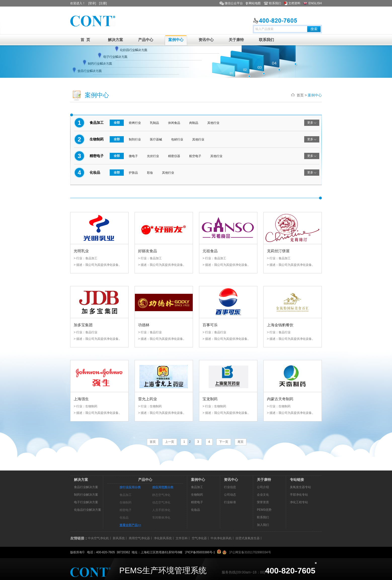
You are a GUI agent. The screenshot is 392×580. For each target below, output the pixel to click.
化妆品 (124, 518)
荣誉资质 (263, 502)
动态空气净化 (161, 502)
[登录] (92, 3)
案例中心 (176, 40)
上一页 (170, 442)
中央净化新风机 (221, 538)
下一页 (224, 442)
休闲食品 (174, 123)
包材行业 (177, 139)
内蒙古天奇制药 (280, 399)
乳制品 (154, 123)
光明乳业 (81, 251)
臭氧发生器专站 (300, 487)
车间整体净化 (161, 518)
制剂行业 (135, 139)
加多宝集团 (83, 325)
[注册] (103, 3)
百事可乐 (210, 325)
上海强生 (81, 399)
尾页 (241, 442)
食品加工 (126, 495)
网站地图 (255, 3)
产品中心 (146, 40)
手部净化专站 (299, 495)
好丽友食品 (148, 251)
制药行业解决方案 (86, 495)
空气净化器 (199, 538)
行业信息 (230, 487)
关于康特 (236, 40)
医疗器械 (156, 139)
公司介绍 (263, 487)
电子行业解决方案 (86, 502)
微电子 (133, 156)
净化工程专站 (299, 502)
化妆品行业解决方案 (88, 510)
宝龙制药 (210, 399)
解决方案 (115, 40)
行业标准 (230, 502)
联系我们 (275, 3)
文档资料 (294, 3)
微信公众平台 (234, 3)
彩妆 (150, 173)
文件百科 (182, 538)
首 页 (85, 40)
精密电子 (126, 510)
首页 (300, 95)
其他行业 (213, 123)
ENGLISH (315, 3)
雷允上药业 (148, 399)
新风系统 (119, 538)
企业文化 (263, 495)
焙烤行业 (135, 123)
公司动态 (230, 495)
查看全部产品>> (130, 525)
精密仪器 (174, 156)
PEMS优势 (264, 510)
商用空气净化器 (139, 538)
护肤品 (133, 173)
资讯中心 (206, 40)
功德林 (144, 325)
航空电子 (195, 156)
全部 (117, 123)
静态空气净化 (161, 495)
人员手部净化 (161, 510)
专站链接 (297, 480)
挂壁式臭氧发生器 (248, 538)
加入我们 (263, 525)
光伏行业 (153, 156)
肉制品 (194, 123)
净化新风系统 (163, 538)
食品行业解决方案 (86, 487)
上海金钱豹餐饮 (280, 325)
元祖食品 (210, 251)
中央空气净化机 (98, 538)
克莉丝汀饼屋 (278, 251)
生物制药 (126, 502)
